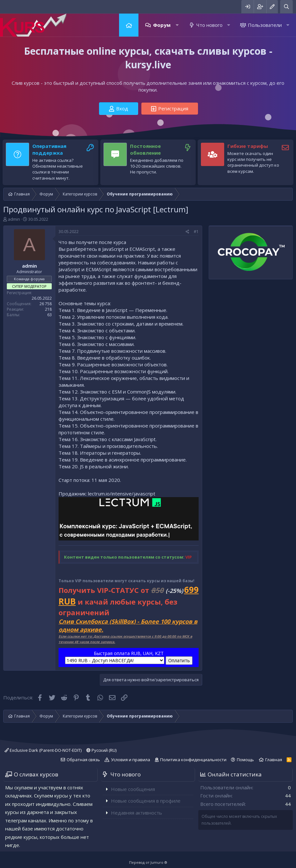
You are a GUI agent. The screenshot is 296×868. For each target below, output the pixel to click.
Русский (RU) (101, 750)
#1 (196, 232)
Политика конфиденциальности (193, 760)
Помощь (245, 760)
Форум (162, 25)
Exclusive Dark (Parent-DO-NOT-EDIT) (43, 750)
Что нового (209, 25)
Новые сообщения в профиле (146, 801)
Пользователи (265, 25)
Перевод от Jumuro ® (148, 862)
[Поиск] (286, 7)
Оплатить (179, 660)
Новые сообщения (133, 789)
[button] (177, 25)
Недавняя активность (137, 813)
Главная (129, 25)
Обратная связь (83, 760)
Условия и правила (131, 760)
